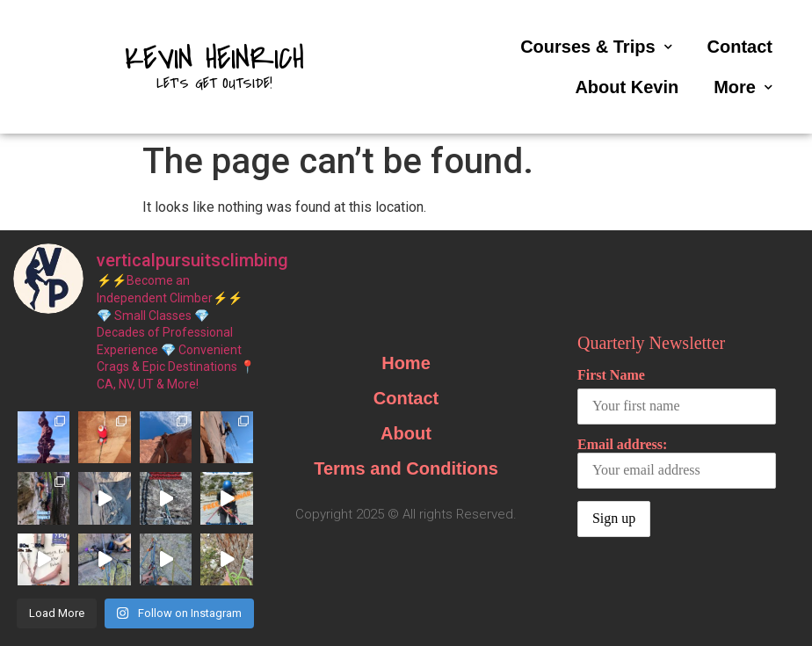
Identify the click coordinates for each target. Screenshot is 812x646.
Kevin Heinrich (214, 59)
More (743, 87)
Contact (740, 47)
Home (406, 363)
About (406, 433)
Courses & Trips (596, 47)
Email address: (677, 463)
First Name (611, 375)
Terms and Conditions (406, 468)
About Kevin (627, 87)
